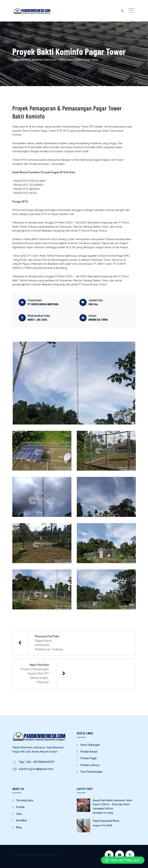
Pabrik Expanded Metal (106, 821)
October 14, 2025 (103, 813)
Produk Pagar (89, 758)
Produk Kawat (89, 752)
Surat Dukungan (90, 745)
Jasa (19, 814)
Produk (20, 807)
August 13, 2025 (102, 825)
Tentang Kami (25, 800)
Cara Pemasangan (92, 772)
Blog (19, 827)
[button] (123, 860)
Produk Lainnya (90, 765)
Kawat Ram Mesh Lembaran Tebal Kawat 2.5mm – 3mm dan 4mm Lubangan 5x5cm (112, 805)
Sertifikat (21, 820)
